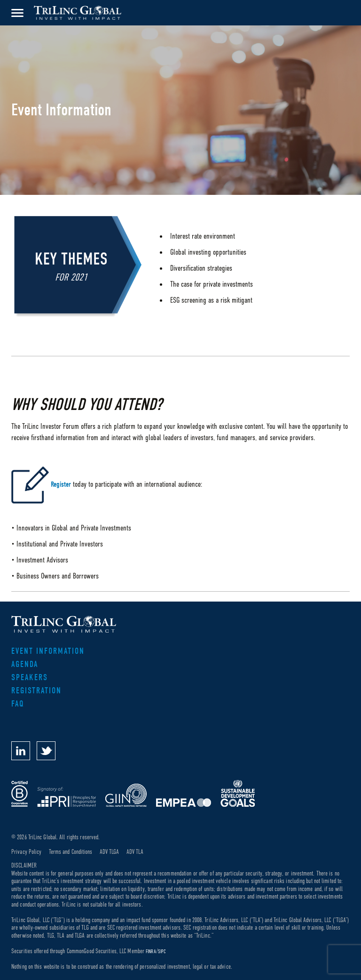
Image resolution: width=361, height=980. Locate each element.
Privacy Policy (26, 852)
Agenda (25, 664)
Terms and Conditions (71, 852)
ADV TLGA (110, 852)
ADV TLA (135, 852)
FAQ (18, 704)
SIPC (162, 951)
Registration (36, 691)
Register (61, 485)
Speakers (30, 678)
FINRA (151, 951)
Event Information (48, 651)
